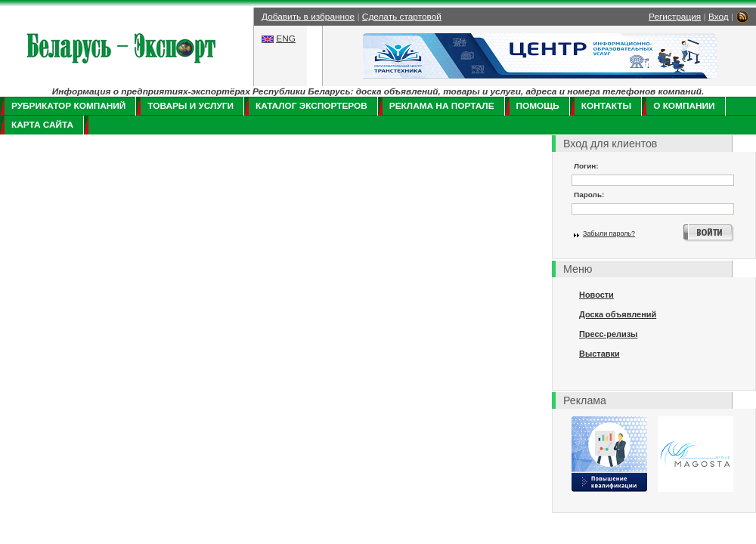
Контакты (606, 106)
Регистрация (675, 17)
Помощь (538, 106)
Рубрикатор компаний (68, 106)
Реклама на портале (442, 106)
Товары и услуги (191, 106)
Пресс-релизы (608, 334)
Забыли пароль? (609, 233)
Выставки (600, 354)
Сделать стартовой (402, 17)
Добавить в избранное (308, 17)
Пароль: (589, 195)
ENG (286, 39)
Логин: (586, 166)
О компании (684, 106)
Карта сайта (42, 125)
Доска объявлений (618, 314)
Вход (719, 17)
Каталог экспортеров (311, 106)
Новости (596, 295)
